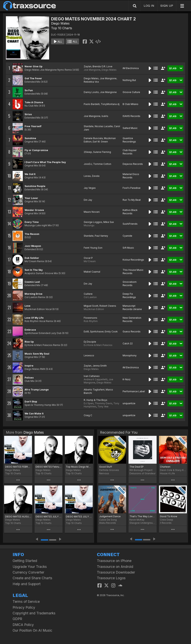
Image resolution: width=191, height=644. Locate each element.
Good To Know (169, 516)
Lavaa (87, 176)
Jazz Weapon (33, 246)
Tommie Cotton (102, 164)
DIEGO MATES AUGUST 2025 (18, 517)
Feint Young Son (93, 248)
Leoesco (89, 355)
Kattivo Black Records (130, 212)
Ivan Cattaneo (92, 376)
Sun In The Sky (34, 270)
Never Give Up (34, 66)
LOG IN (149, 6)
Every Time (32, 222)
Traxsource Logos (111, 578)
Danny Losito (91, 92)
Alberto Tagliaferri (94, 390)
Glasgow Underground (142, 523)
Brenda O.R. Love (102, 66)
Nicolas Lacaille (104, 126)
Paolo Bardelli (92, 104)
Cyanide (127, 236)
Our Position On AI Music (32, 630)
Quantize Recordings (129, 140)
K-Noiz (127, 379)
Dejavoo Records (133, 164)
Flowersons (90, 318)
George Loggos (93, 222)
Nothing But (129, 80)
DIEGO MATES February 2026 (49, 467)
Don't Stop (31, 402)
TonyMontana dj (110, 104)
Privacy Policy (24, 607)
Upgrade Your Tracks (30, 567)
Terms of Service (26, 602)
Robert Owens (108, 306)
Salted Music (130, 128)
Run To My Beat (132, 200)
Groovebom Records (130, 284)
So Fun (29, 90)
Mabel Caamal (92, 272)
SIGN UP (167, 6)
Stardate (89, 126)
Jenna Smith (100, 366)
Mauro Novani (92, 212)
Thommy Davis (103, 403)
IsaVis (105, 116)
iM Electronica (131, 68)
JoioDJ (88, 164)
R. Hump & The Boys (95, 400)
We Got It (30, 174)
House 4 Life (167, 473)
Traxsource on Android (115, 567)
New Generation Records (132, 319)
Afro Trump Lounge (37, 390)
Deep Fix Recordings (129, 296)
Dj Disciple (90, 342)
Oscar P (88, 258)
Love (28, 306)
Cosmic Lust (32, 282)
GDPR (17, 619)
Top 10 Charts (62, 28)
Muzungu (89, 225)
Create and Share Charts (32, 578)
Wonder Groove (34, 210)
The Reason (32, 234)
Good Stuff (106, 467)
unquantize (129, 403)
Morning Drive (34, 294)
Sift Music (128, 248)
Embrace (30, 330)
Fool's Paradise (132, 188)
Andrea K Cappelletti (96, 379)
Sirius (28, 114)
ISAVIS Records (131, 116)
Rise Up (29, 342)
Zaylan (88, 66)
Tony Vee (103, 406)
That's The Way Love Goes (142, 516)
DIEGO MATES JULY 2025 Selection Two (79, 517)
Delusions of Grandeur (142, 473)
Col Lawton (90, 297)
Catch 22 (128, 343)
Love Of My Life (34, 318)
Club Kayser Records (130, 152)
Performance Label (134, 391)
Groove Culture (131, 92)
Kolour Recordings (133, 260)
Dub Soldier (32, 258)
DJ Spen (89, 403)
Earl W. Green (100, 142)
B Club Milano (130, 104)
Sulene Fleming (102, 152)
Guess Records (132, 332)
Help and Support (27, 584)
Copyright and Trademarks (34, 613)
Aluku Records (108, 523)
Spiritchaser (97, 332)
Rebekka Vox (91, 82)
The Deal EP (137, 467)
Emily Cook (111, 332)
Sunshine (30, 138)
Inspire (29, 366)
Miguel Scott (91, 306)
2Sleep (88, 152)
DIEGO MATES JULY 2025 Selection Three (49, 517)
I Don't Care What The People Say (45, 162)
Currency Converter (28, 572)
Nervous (104, 473)
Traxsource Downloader (116, 572)
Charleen (165, 467)
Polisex (29, 378)
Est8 (86, 332)
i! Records (166, 523)
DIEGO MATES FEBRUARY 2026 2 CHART (18, 467)
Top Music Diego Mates (79, 467)
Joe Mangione (92, 70)
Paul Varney (101, 236)
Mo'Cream (90, 261)
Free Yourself (33, 126)
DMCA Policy (23, 625)
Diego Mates (60, 23)
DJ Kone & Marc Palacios (98, 345)
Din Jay (88, 200)
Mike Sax (109, 222)
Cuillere (88, 294)
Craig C (88, 415)
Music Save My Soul (37, 354)
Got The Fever (33, 78)
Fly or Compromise (36, 150)
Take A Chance (34, 102)
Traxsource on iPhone (114, 561)
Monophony (130, 355)
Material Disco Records (131, 176)
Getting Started (25, 561)
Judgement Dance (110, 516)
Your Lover (31, 198)
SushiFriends (130, 224)
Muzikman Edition (94, 309)
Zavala (96, 176)
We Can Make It (34, 414)
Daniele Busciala (93, 138)
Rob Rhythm (91, 321)
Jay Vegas (90, 188)
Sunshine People (35, 186)
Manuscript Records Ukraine (132, 307)
